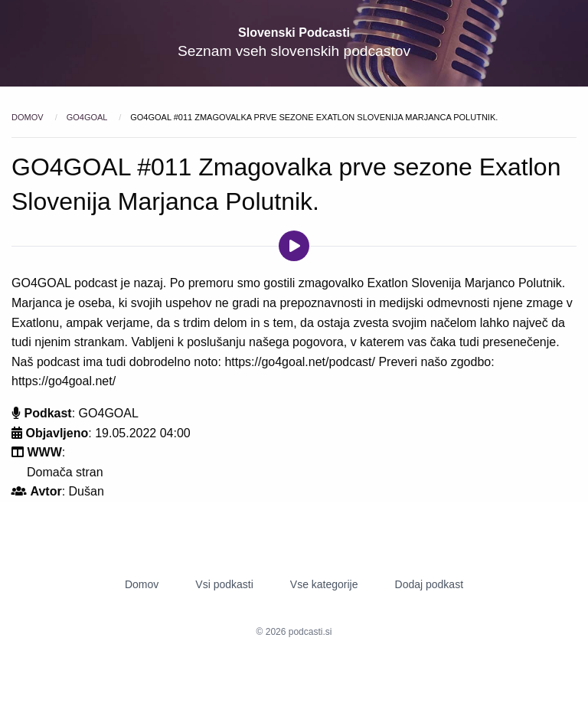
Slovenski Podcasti (294, 33)
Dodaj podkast (430, 584)
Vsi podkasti (224, 584)
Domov (29, 117)
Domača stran (65, 472)
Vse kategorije (324, 584)
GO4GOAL (88, 117)
